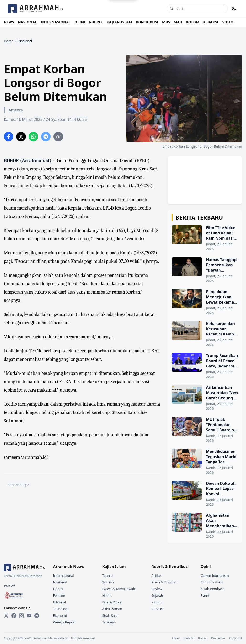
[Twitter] (6, 616)
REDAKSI (211, 22)
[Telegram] (37, 616)
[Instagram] (21, 616)
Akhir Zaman (112, 609)
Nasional (60, 582)
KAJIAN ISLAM (119, 22)
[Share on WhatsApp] (33, 137)
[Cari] (172, 9)
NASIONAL (27, 22)
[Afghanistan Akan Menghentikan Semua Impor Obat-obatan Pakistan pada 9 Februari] (205, 526)
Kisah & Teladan (164, 582)
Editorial (59, 602)
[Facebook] (14, 616)
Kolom (157, 602)
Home (9, 41)
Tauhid (107, 575)
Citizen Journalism (215, 575)
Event (205, 595)
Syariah (108, 582)
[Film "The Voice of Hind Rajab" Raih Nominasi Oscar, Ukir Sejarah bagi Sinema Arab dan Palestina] (205, 238)
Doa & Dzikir (112, 602)
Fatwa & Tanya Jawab (119, 589)
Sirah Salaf (110, 616)
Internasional (63, 575)
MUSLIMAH (172, 22)
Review (157, 589)
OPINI (80, 22)
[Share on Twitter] (21, 137)
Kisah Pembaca (213, 589)
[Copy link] (58, 137)
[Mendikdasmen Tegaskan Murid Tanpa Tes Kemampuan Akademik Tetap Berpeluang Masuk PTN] (205, 462)
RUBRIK (96, 22)
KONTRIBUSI (147, 22)
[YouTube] (29, 616)
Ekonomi (60, 616)
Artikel (157, 575)
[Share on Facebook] (9, 137)
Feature (59, 595)
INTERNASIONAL (56, 22)
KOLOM (193, 22)
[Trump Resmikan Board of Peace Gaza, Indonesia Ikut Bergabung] (205, 366)
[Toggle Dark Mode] (234, 9)
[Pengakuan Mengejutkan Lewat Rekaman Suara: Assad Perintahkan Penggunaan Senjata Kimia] (205, 302)
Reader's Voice (212, 582)
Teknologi (61, 609)
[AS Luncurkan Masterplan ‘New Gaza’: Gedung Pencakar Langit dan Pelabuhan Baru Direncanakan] (205, 398)
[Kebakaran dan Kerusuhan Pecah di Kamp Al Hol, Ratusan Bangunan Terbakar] (205, 334)
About (176, 638)
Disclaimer (218, 638)
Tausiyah (109, 622)
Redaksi (158, 609)
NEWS (9, 22)
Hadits (107, 595)
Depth (58, 589)
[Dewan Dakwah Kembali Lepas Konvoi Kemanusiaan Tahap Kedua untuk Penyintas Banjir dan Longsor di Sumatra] (205, 494)
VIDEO (228, 22)
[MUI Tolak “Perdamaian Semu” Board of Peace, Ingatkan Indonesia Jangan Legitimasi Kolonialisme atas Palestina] (205, 430)
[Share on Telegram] (46, 137)
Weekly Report (64, 622)
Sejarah (157, 595)
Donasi (202, 638)
